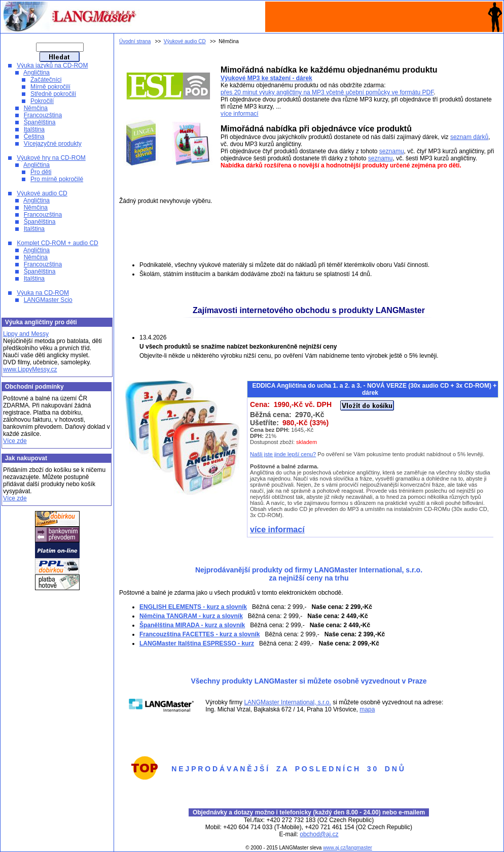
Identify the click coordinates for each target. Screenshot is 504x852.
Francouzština (43, 115)
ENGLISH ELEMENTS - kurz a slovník (193, 607)
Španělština (40, 122)
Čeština (34, 137)
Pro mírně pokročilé (57, 179)
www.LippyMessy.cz (30, 369)
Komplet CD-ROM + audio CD (57, 243)
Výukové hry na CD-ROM (51, 158)
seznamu (392, 151)
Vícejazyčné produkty (53, 144)
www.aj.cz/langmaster (348, 848)
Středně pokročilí (53, 94)
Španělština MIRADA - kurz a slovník (192, 625)
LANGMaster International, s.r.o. (287, 702)
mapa (367, 709)
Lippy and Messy (26, 334)
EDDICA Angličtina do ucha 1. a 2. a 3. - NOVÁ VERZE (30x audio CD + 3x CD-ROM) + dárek (374, 389)
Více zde (15, 441)
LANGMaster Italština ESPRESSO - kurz (197, 643)
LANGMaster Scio (48, 300)
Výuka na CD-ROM (43, 293)
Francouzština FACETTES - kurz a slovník (200, 634)
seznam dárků (469, 137)
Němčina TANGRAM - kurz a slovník (191, 616)
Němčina (36, 108)
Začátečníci (46, 80)
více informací (240, 114)
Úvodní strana (135, 41)
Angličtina (37, 73)
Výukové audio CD (42, 193)
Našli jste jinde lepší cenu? (283, 454)
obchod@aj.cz (319, 834)
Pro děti (41, 172)
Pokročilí (42, 101)
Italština (34, 129)
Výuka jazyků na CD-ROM (52, 65)
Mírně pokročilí (50, 87)
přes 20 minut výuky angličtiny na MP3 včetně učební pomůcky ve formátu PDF (327, 92)
